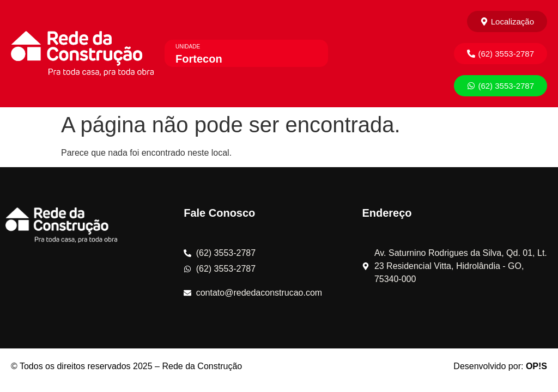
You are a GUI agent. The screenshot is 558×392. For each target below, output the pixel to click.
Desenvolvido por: (500, 366)
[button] (501, 54)
